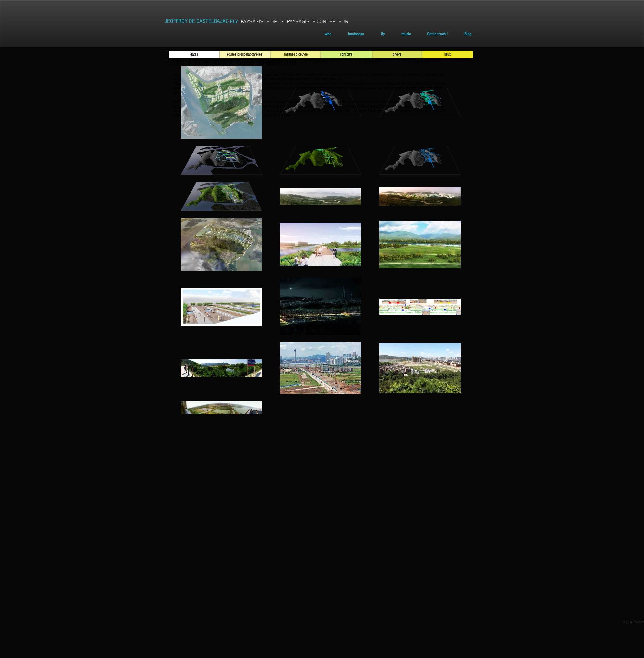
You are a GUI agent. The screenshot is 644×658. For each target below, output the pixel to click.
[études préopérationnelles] (245, 54)
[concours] (346, 54)
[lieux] (448, 54)
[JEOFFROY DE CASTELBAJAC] (197, 21)
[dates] (194, 54)
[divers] (397, 54)
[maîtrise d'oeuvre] (296, 54)
